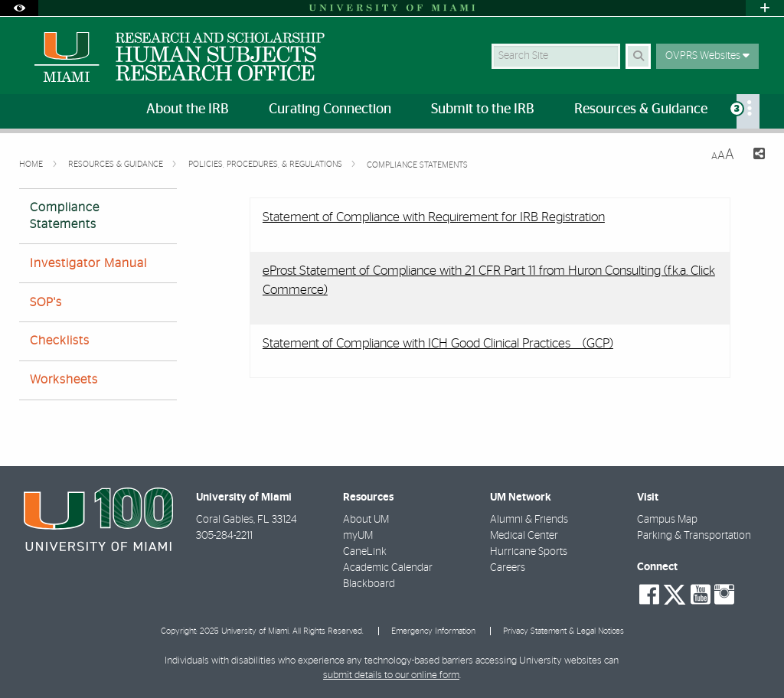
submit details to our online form (391, 675)
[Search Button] (638, 56)
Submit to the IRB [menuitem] (483, 109)
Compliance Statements (417, 165)
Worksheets (64, 380)
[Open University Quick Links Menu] (765, 8)
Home (32, 164)
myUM (358, 536)
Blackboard (369, 584)
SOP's (46, 302)
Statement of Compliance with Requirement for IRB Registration (434, 217)
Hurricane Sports (529, 552)
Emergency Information (433, 631)
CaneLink (365, 552)
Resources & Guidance (117, 164)
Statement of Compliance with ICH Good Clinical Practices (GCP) (438, 343)
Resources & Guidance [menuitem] (641, 109)
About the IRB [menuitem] (188, 109)
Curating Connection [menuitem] (330, 109)
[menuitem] (748, 111)
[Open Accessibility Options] (19, 8)
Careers (508, 568)
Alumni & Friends (529, 520)
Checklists (60, 341)
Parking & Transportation (694, 536)
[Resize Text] (723, 155)
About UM (366, 520)
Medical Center (524, 536)
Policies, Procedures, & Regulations (266, 164)
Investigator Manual (88, 263)
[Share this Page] (756, 156)
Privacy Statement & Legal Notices (563, 631)
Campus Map (667, 520)
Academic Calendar (388, 568)
